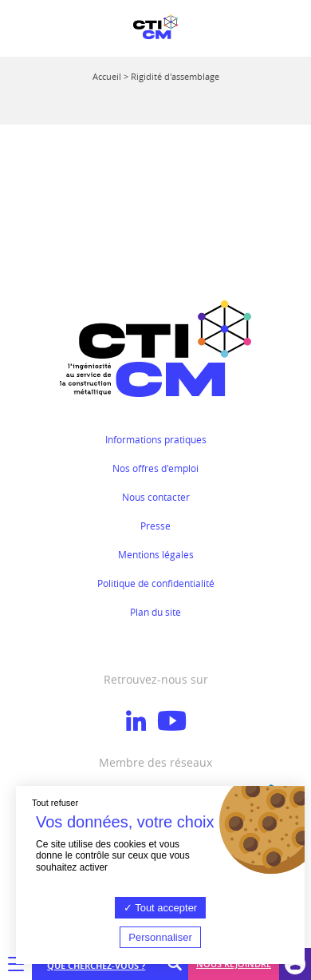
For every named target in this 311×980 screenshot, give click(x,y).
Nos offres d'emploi (155, 468)
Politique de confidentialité (156, 583)
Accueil (107, 76)
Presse (155, 526)
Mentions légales (156, 554)
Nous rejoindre (234, 964)
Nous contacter (156, 497)
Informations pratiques (156, 439)
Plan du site (155, 612)
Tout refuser (55, 803)
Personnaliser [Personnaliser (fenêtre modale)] (160, 937)
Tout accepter (160, 908)
